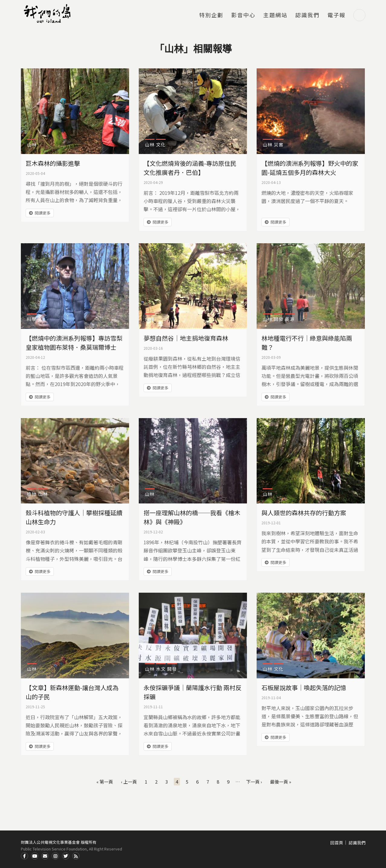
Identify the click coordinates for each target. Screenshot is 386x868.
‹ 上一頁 (129, 782)
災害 (279, 144)
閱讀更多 (43, 213)
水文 (161, 669)
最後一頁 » (281, 782)
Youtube (35, 856)
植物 (32, 494)
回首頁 (337, 843)
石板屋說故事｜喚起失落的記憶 (304, 688)
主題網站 (275, 15)
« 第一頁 (105, 782)
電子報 (336, 15)
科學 (32, 319)
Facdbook (24, 856)
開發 (279, 319)
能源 (290, 319)
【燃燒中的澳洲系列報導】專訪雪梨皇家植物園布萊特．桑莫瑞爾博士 (74, 343)
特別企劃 (211, 15)
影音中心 (243, 15)
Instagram (55, 856)
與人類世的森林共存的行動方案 (304, 513)
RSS (76, 856)
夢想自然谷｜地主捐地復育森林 (186, 338)
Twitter (66, 856)
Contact (45, 856)
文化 (161, 144)
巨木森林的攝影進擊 (53, 163)
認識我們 (307, 15)
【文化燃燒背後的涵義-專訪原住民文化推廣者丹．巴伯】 (190, 168)
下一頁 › (254, 782)
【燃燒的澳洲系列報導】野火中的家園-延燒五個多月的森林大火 (310, 168)
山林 (32, 144)
